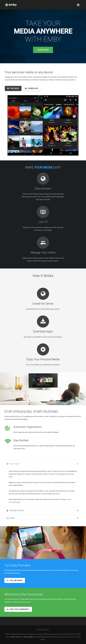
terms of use (16, 637)
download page (14, 502)
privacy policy (29, 637)
